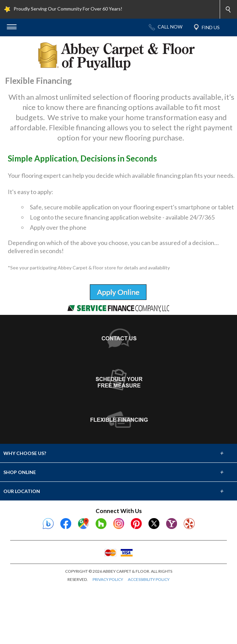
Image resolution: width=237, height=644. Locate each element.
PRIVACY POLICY (108, 629)
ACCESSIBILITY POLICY (149, 629)
